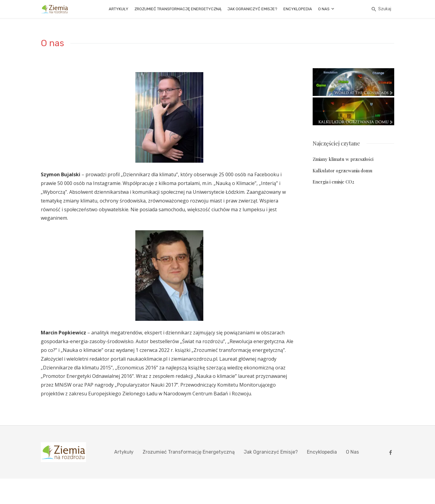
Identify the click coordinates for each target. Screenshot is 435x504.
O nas (324, 9)
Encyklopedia (298, 9)
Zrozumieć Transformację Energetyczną (178, 9)
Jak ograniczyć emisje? (252, 9)
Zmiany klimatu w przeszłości (343, 159)
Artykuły (119, 9)
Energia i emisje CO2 (333, 182)
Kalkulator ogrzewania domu (343, 171)
